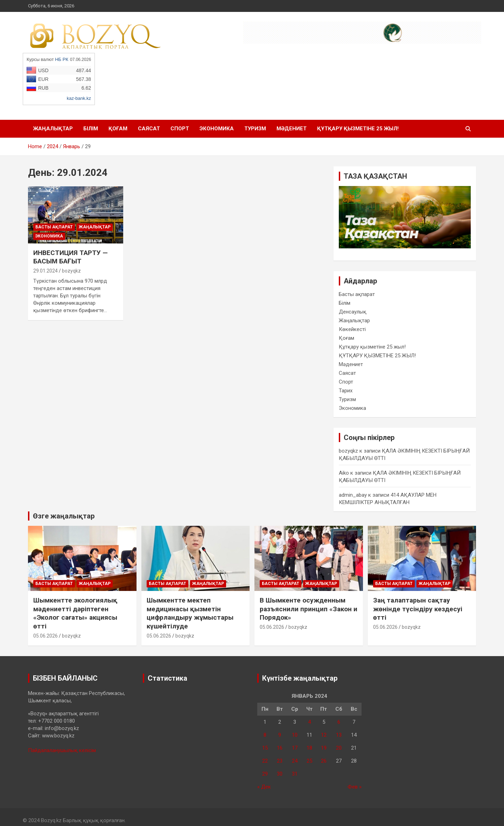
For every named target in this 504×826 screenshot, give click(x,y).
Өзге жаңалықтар (64, 516)
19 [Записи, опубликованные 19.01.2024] (324, 748)
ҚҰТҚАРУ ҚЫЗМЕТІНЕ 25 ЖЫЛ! (358, 129)
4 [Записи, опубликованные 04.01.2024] (309, 722)
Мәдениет (292, 129)
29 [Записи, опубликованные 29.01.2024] (265, 774)
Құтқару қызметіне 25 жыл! (372, 347)
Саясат (149, 129)
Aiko (344, 473)
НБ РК (62, 59)
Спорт (180, 129)
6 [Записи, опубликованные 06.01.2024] (339, 722)
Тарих (346, 391)
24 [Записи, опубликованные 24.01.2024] (295, 761)
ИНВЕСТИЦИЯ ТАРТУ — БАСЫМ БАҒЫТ (71, 257)
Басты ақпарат (54, 227)
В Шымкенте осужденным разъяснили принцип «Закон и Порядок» (309, 609)
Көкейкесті (352, 329)
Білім (91, 129)
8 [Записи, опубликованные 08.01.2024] (265, 735)
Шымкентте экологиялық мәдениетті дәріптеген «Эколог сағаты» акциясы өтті (75, 613)
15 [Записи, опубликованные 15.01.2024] (265, 748)
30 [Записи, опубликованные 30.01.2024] (280, 774)
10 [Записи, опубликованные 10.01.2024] (295, 735)
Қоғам (118, 129)
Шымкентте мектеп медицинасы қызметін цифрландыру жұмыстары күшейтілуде (190, 613)
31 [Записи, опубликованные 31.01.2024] (295, 774)
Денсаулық (353, 312)
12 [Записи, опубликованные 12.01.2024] (324, 735)
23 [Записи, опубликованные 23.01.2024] (280, 761)
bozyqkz (71, 271)
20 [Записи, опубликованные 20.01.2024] (339, 748)
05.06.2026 (45, 636)
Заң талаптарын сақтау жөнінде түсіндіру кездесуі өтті (418, 609)
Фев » (355, 787)
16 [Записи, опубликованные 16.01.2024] (280, 748)
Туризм (255, 129)
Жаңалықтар (53, 129)
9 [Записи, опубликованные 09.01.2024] (280, 735)
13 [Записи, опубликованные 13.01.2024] (339, 735)
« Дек (264, 787)
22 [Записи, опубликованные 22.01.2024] (265, 761)
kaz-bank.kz (79, 98)
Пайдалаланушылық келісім (62, 750)
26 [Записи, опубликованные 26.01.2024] (324, 761)
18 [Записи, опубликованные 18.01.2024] (309, 748)
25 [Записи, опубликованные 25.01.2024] (309, 761)
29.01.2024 (45, 271)
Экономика (217, 129)
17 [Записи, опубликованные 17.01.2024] (295, 748)
